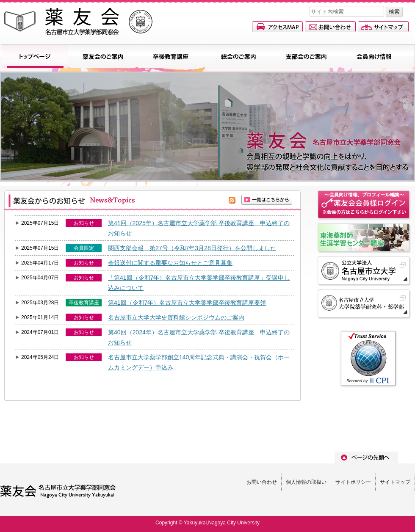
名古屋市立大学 (365, 272)
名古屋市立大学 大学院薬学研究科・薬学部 (365, 305)
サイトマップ (383, 27)
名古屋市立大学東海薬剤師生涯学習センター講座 (365, 239)
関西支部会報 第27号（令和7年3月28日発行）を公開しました (192, 248)
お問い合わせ (330, 27)
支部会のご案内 (306, 56)
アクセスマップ (277, 27)
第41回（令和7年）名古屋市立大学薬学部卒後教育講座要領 (187, 303)
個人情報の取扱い (306, 482)
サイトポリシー (353, 482)
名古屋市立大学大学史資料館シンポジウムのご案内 (176, 317)
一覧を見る (267, 200)
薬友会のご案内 (103, 56)
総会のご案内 (238, 56)
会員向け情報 (374, 56)
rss (232, 200)
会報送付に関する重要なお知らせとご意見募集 (170, 263)
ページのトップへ (366, 458)
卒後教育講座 (171, 56)
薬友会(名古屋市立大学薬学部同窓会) (78, 21)
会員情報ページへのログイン (365, 206)
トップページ (35, 56)
